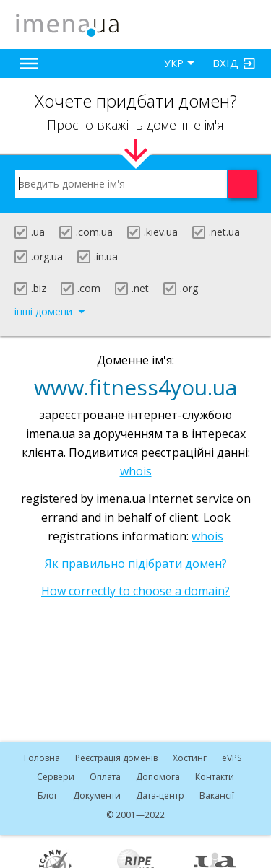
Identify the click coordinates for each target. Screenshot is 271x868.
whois (136, 471)
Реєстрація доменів (116, 758)
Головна (42, 758)
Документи (97, 795)
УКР (174, 63)
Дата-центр (160, 795)
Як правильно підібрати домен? (136, 564)
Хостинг (190, 758)
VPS (232, 758)
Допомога (158, 777)
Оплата (105, 777)
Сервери (56, 777)
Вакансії (217, 795)
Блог (48, 795)
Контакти (215, 777)
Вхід (225, 63)
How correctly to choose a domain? (135, 591)
